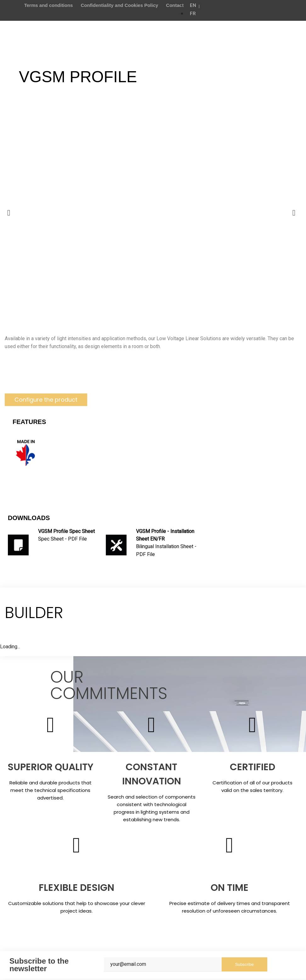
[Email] (163, 966)
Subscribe (244, 966)
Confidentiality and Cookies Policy (119, 5)
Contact (175, 5)
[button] (46, 400)
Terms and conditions (49, 5)
